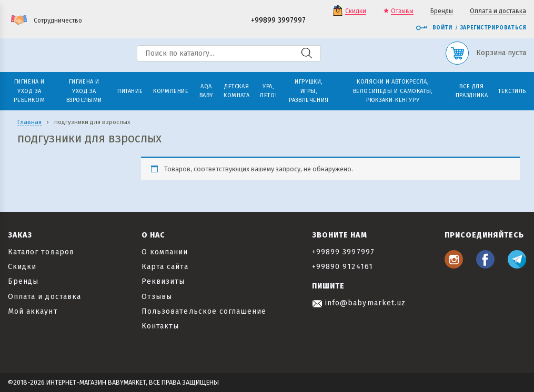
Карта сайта (165, 267)
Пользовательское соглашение (204, 311)
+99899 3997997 (278, 21)
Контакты (160, 326)
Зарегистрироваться (493, 28)
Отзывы (402, 11)
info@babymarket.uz (359, 303)
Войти (434, 28)
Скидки (356, 11)
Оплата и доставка (498, 11)
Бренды (442, 11)
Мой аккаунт (33, 311)
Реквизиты (163, 281)
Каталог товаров (41, 252)
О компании (165, 252)
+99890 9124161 (342, 267)
